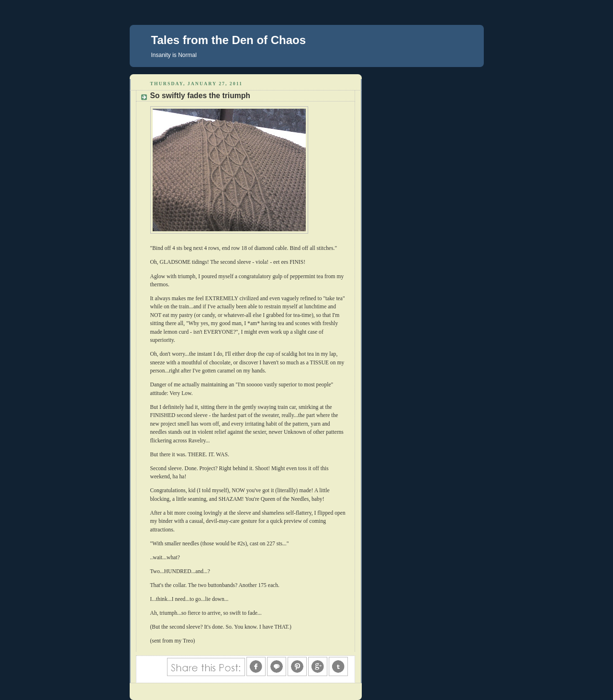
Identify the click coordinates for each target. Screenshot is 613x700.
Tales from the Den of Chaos (229, 40)
